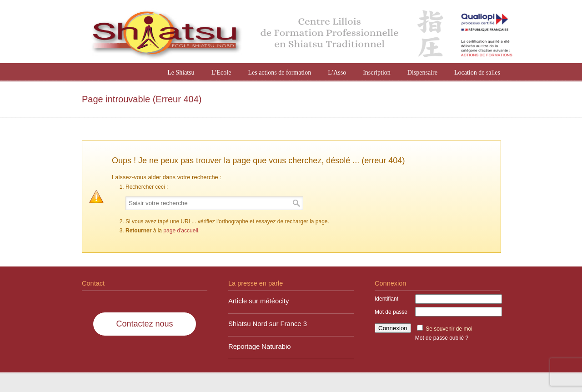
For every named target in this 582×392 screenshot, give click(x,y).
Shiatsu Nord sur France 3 (268, 324)
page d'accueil (181, 231)
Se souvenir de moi (449, 329)
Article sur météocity (258, 301)
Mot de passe (391, 312)
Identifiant (386, 299)
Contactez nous (144, 324)
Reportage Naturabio (260, 347)
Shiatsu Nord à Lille (300, 33)
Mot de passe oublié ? (442, 338)
